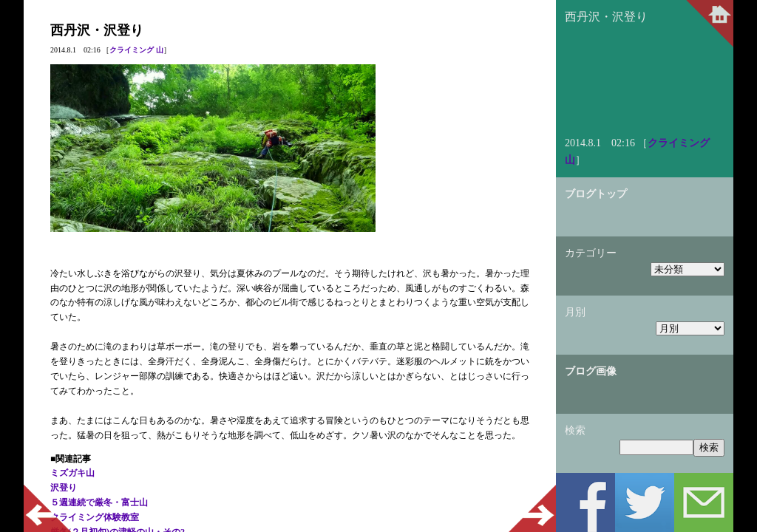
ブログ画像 (591, 371)
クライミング (132, 50)
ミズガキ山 (72, 473)
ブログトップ (596, 194)
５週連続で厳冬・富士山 (99, 502)
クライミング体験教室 (95, 517)
